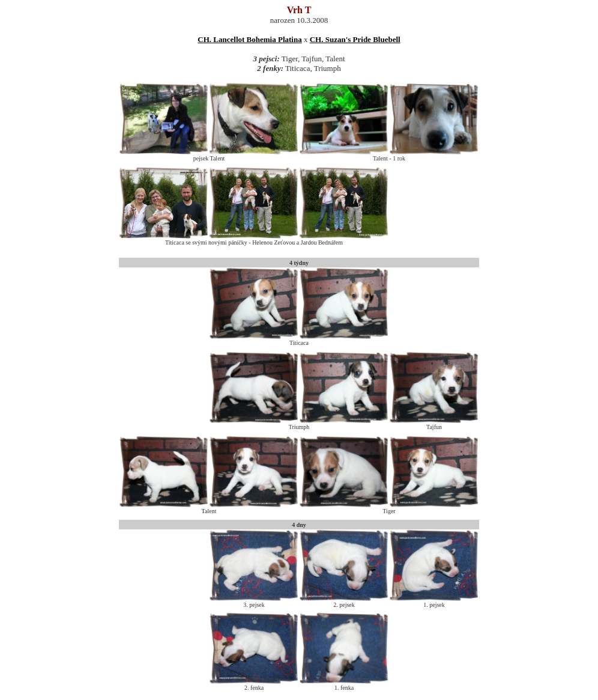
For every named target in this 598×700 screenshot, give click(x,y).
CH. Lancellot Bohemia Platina (249, 39)
